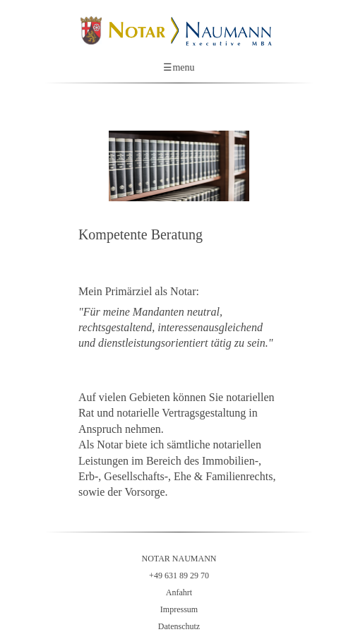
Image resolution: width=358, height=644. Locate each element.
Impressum (179, 609)
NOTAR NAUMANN (179, 559)
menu (179, 68)
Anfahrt (179, 592)
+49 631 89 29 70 (179, 576)
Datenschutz (179, 626)
